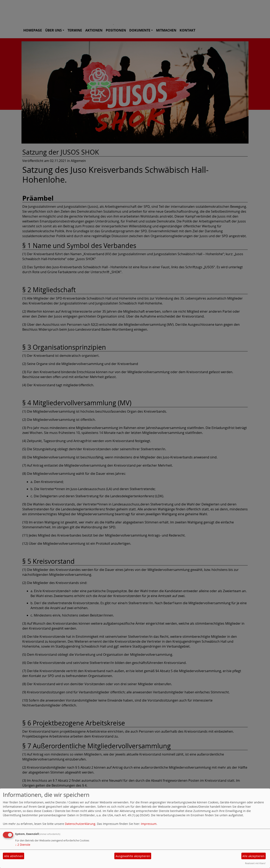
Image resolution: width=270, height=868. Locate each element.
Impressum (149, 824)
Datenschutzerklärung (80, 824)
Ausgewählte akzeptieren (133, 856)
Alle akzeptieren (253, 856)
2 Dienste (23, 845)
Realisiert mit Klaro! (255, 863)
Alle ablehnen (14, 856)
